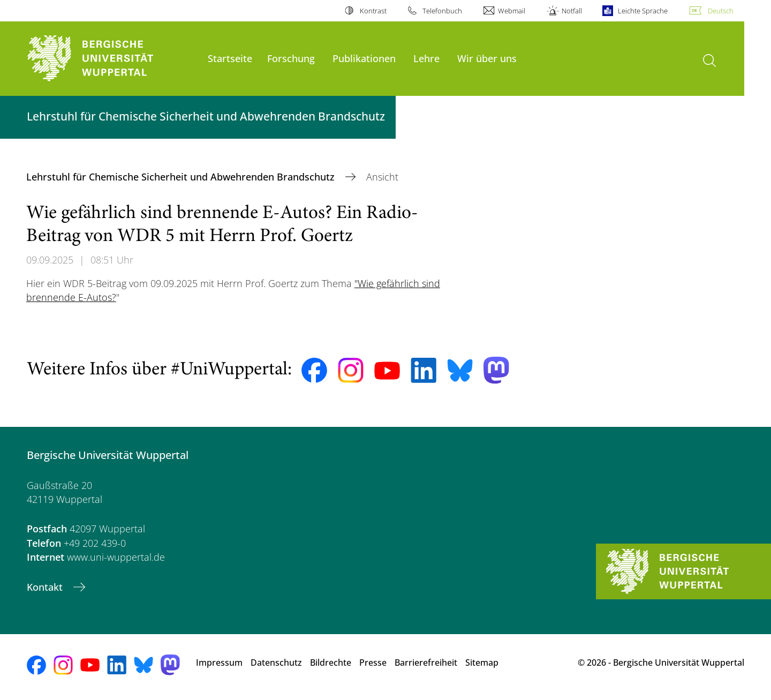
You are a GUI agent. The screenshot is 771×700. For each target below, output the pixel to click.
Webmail (512, 11)
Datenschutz (276, 663)
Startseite (230, 58)
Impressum (219, 663)
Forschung (291, 58)
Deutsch (721, 11)
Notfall (572, 11)
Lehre (426, 58)
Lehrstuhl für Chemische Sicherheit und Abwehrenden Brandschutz (182, 177)
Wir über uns (487, 58)
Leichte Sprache (643, 11)
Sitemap (482, 663)
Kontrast (373, 11)
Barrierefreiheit (426, 663)
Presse (373, 663)
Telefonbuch (442, 11)
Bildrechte (331, 663)
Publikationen (364, 58)
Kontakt (46, 587)
